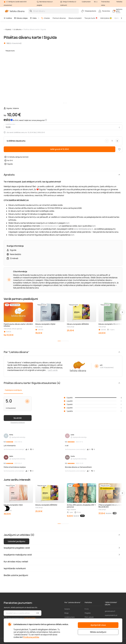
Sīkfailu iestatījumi (98, 632)
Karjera (67, 609)
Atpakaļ (8, 29)
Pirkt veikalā (89, 617)
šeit (73, 235)
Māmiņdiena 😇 (106, 18)
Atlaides (45, 18)
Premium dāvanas (59, 18)
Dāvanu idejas (21, 18)
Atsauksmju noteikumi (18, 422)
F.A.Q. (87, 609)
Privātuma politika (31, 637)
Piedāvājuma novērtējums (13, 390)
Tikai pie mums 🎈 (91, 18)
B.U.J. (96, 2)
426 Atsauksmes (107, 367)
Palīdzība (119, 2)
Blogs (66, 613)
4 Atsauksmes (15, 43)
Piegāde (88, 613)
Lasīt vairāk (53, 370)
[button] (122, 312)
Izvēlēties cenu (10, 124)
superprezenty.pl (111, 615)
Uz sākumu (17, 29)
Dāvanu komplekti (75, 18)
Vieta (33, 18)
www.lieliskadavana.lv (49, 226)
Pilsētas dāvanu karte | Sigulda (35, 29)
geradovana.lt (110, 611)
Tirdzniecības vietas (105, 3)
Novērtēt (18, 418)
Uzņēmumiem (86, 2)
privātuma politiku (30, 618)
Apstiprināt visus (98, 625)
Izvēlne (8, 18)
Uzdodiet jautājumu (16, 541)
